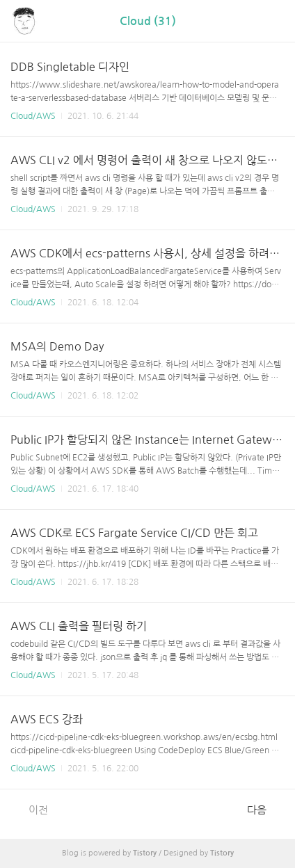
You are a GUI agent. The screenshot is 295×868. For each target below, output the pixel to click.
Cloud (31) (148, 21)
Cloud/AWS (33, 116)
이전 (31, 810)
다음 (264, 810)
